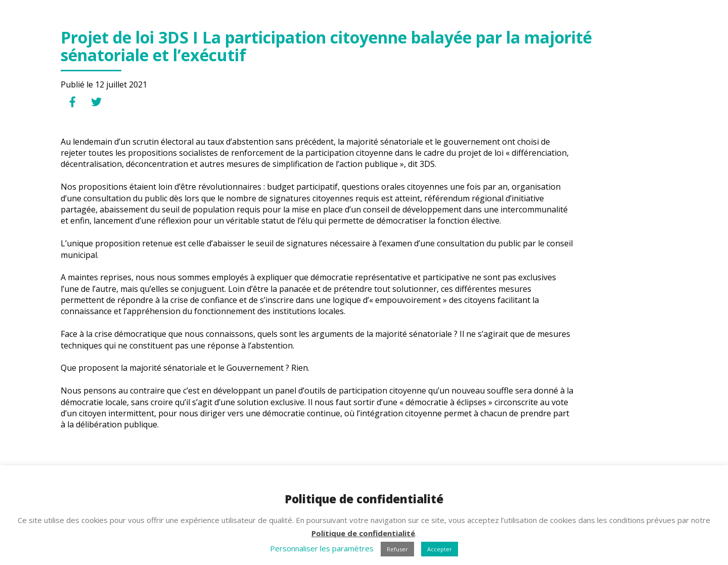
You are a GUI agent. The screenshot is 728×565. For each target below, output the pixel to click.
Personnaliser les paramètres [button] (322, 548)
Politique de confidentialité (363, 533)
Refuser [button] (397, 549)
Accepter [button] (440, 549)
